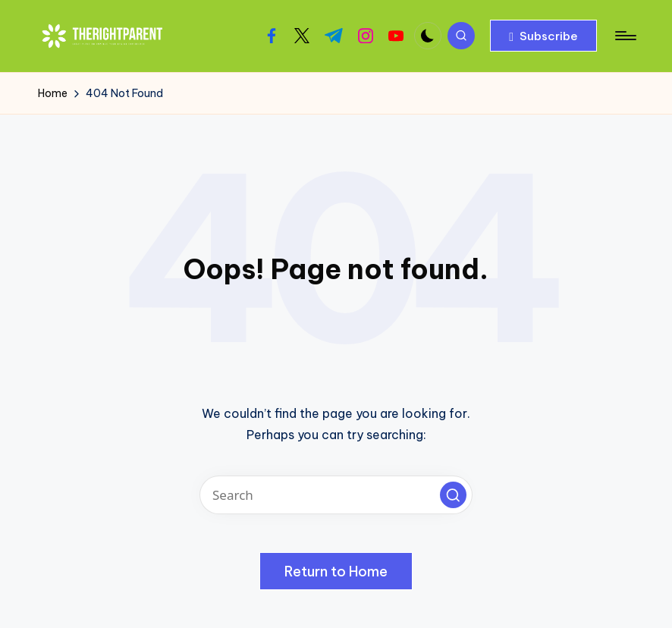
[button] (543, 36)
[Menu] (625, 36)
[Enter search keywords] (336, 495)
